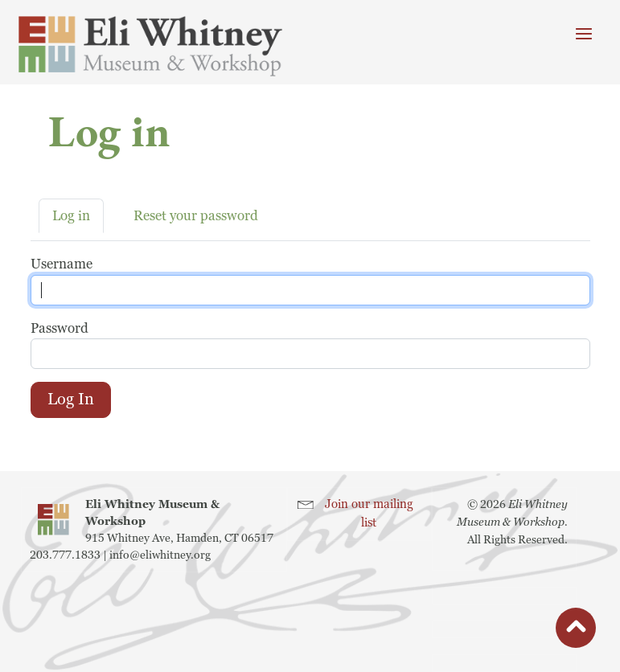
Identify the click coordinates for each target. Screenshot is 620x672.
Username (62, 264)
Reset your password (196, 216)
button (576, 632)
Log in (71, 216)
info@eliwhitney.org (160, 555)
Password (60, 328)
